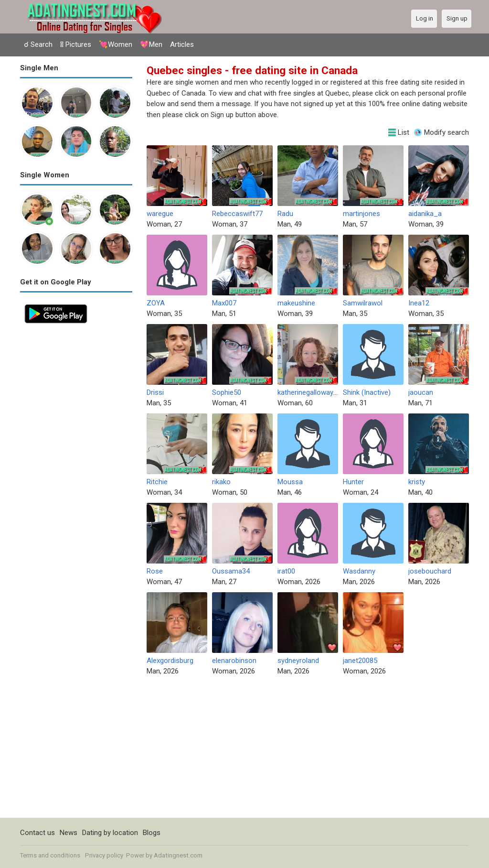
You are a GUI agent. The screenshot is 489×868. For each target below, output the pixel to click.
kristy (417, 482)
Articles (182, 44)
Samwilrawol (363, 303)
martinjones (361, 214)
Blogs (152, 833)
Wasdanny (359, 571)
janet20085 (360, 661)
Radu (285, 214)
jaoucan (421, 392)
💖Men (151, 44)
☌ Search (38, 44)
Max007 (224, 303)
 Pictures (76, 44)
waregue (160, 214)
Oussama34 (231, 571)
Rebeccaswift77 (237, 214)
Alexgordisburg (170, 661)
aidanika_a (425, 214)
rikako (221, 482)
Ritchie (157, 482)
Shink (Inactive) (367, 392)
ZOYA (156, 303)
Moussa (290, 482)
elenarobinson (234, 661)
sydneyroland (298, 661)
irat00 (286, 571)
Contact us (37, 833)
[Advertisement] (76, 471)
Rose (155, 571)
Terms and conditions (50, 855)
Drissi (155, 392)
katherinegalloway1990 (313, 392)
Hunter (353, 482)
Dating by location (110, 833)
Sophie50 (227, 392)
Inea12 (419, 303)
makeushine (296, 303)
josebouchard (430, 571)
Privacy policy (104, 855)
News (69, 833)
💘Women (116, 44)
